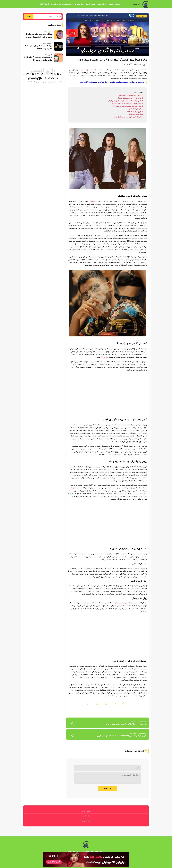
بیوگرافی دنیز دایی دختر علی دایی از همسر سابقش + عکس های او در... (39, 36)
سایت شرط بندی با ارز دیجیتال (126, 603)
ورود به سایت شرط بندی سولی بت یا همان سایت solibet (39, 47)
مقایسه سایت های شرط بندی (61, 4)
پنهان (136, 92)
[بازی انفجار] (146, 4)
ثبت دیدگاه (108, 788)
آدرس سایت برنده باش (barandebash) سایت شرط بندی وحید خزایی (122, 736)
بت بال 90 (104, 357)
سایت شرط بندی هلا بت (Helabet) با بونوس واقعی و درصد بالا (38, 59)
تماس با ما (86, 811)
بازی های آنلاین (44, 4)
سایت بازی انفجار (114, 4)
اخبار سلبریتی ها (86, 821)
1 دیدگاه (128, 65)
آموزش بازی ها (90, 4)
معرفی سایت (102, 4)
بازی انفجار (137, 4)
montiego (93, 201)
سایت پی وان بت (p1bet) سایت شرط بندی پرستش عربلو (126, 724)
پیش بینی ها (79, 4)
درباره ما (86, 816)
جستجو (29, 16)
